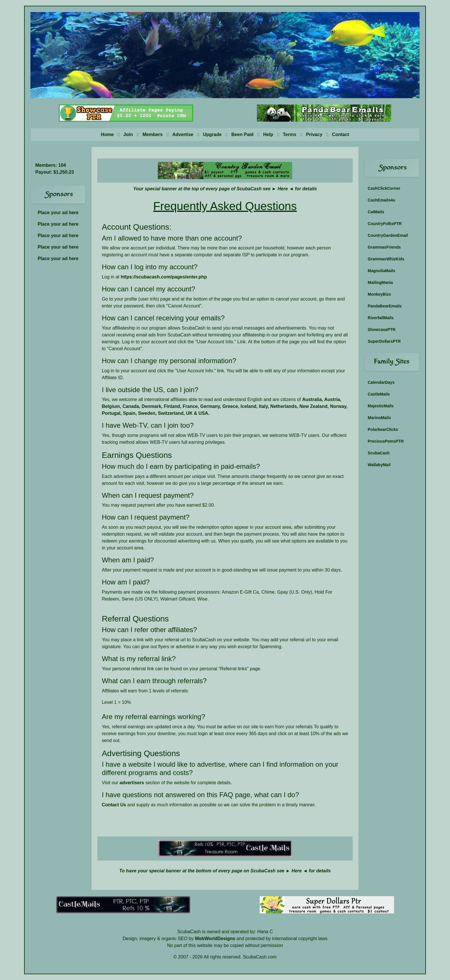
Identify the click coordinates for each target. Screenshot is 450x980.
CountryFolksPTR (385, 224)
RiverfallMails (381, 318)
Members (152, 134)
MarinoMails (379, 418)
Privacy (314, 134)
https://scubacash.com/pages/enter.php (164, 277)
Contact (341, 134)
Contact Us (114, 805)
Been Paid (242, 134)
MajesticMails (381, 406)
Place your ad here (58, 213)
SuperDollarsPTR (384, 341)
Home (107, 134)
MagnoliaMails (381, 271)
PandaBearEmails (385, 306)
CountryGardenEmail (388, 235)
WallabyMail (379, 465)
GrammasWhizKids (386, 259)
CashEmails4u (381, 200)
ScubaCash (379, 453)
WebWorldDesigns (215, 939)
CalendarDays (381, 382)
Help (268, 134)
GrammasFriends (384, 247)
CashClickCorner (384, 188)
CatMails (376, 212)
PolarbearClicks (383, 429)
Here (283, 189)
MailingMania (380, 282)
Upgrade (212, 134)
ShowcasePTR (381, 330)
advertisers (132, 783)
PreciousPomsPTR (386, 441)
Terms (290, 134)
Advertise (183, 134)
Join (128, 134)
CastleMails (379, 394)
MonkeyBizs (379, 294)
